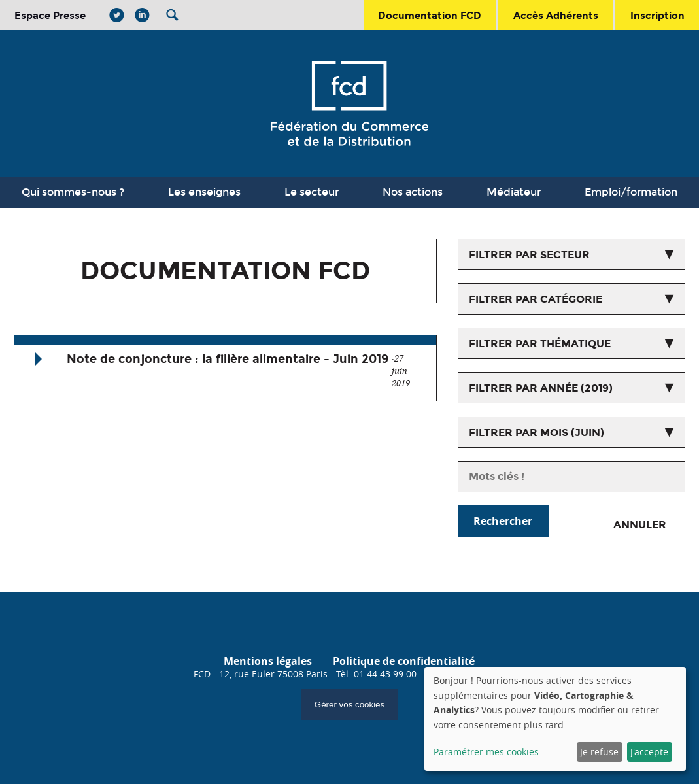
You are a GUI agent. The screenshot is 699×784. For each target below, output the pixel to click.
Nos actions (413, 192)
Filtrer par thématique (540, 344)
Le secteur (312, 192)
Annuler (640, 525)
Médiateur (514, 192)
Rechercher (503, 521)
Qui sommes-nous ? (73, 192)
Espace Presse (50, 15)
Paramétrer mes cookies (486, 752)
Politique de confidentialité (404, 661)
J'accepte (649, 752)
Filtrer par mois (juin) (537, 433)
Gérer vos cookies (349, 705)
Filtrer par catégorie (536, 299)
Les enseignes (204, 192)
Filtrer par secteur (529, 255)
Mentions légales (268, 661)
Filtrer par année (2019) (541, 388)
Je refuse (599, 752)
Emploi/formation (631, 192)
